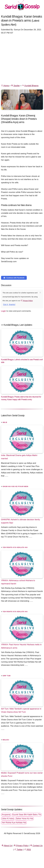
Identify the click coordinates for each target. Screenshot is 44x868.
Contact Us (36, 846)
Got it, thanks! (9, 305)
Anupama (6, 815)
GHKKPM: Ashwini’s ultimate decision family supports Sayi (20, 521)
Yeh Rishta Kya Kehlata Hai (15, 547)
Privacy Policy (27, 301)
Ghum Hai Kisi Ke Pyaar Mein (15, 486)
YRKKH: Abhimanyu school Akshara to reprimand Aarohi (18, 582)
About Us (7, 846)
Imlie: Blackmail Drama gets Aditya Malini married (19, 457)
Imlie (5, 422)
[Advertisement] (22, 59)
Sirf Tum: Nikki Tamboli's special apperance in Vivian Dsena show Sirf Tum (21, 710)
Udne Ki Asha (8, 819)
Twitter (18, 850)
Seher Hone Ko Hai (25, 819)
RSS (27, 850)
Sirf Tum (7, 676)
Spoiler (15, 86)
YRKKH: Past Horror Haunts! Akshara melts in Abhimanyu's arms (21, 646)
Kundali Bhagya (30, 86)
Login (4, 311)
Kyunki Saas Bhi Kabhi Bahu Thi (27, 815)
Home (5, 86)
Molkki (6, 740)
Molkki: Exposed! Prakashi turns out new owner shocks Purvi (22, 774)
